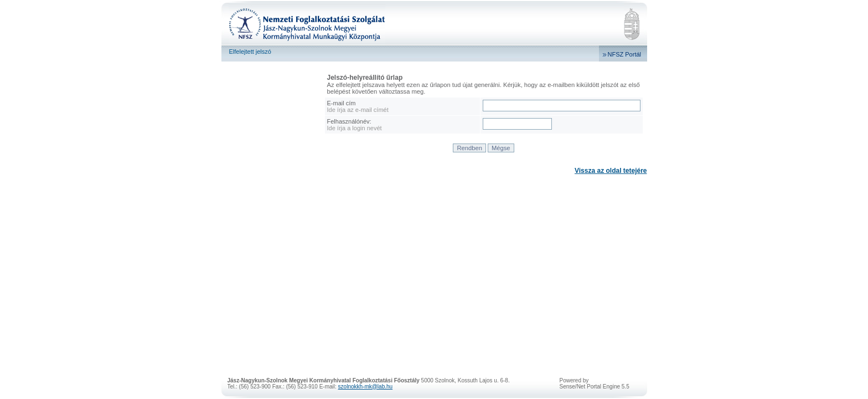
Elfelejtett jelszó (250, 52)
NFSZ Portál (625, 54)
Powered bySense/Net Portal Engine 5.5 (595, 383)
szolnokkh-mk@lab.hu (366, 387)
